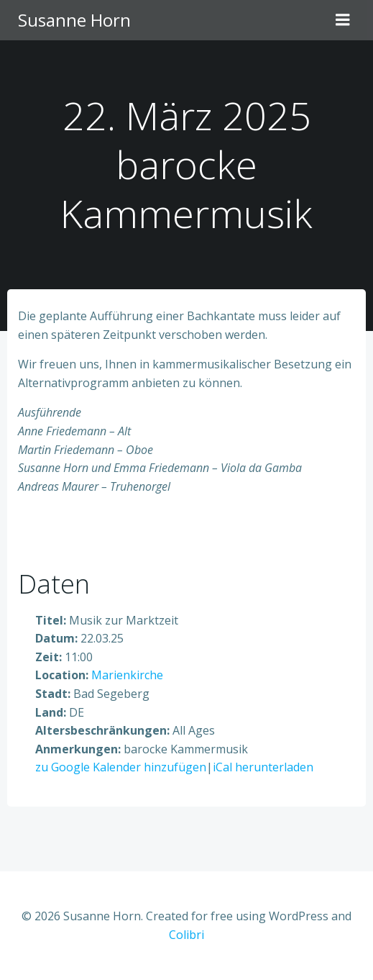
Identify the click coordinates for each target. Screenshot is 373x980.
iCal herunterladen (263, 767)
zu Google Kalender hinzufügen (121, 767)
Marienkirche (127, 675)
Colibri (186, 935)
